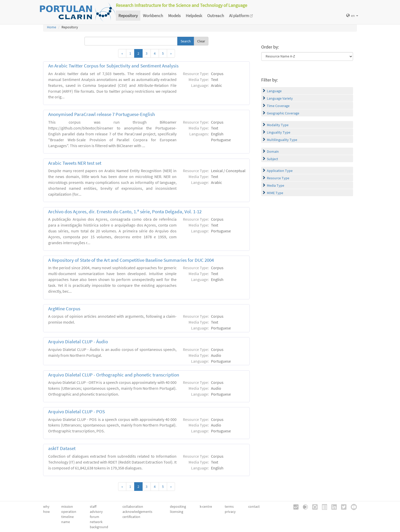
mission (67, 506)
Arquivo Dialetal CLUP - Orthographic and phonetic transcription (114, 375)
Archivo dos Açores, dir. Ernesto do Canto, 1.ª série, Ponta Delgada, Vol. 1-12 (125, 212)
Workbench (153, 16)
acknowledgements (137, 512)
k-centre (206, 506)
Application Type (280, 171)
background (99, 527)
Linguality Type (279, 132)
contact (254, 506)
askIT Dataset (62, 448)
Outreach (216, 16)
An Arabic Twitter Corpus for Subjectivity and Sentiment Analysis (113, 66)
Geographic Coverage (283, 113)
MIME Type (275, 193)
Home (52, 27)
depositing (178, 506)
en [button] (352, 16)
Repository (128, 16)
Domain (273, 151)
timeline (67, 517)
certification (131, 517)
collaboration (133, 506)
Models (174, 16)
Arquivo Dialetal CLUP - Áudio (78, 342)
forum (95, 517)
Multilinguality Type (282, 140)
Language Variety (280, 98)
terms (229, 506)
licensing (177, 512)
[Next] (171, 53)
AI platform (241, 16)
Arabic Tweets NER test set (75, 163)
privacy (230, 512)
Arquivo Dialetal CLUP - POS (77, 412)
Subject (272, 159)
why (46, 506)
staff (93, 506)
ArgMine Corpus (64, 309)
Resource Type (278, 178)
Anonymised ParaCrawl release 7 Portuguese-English (102, 114)
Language (274, 91)
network (96, 522)
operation (69, 512)
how (46, 512)
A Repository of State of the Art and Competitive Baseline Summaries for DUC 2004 (131, 260)
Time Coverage (278, 106)
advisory (96, 512)
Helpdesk (194, 16)
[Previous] (122, 53)
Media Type (276, 185)
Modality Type (278, 125)
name (66, 522)
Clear (201, 41)
